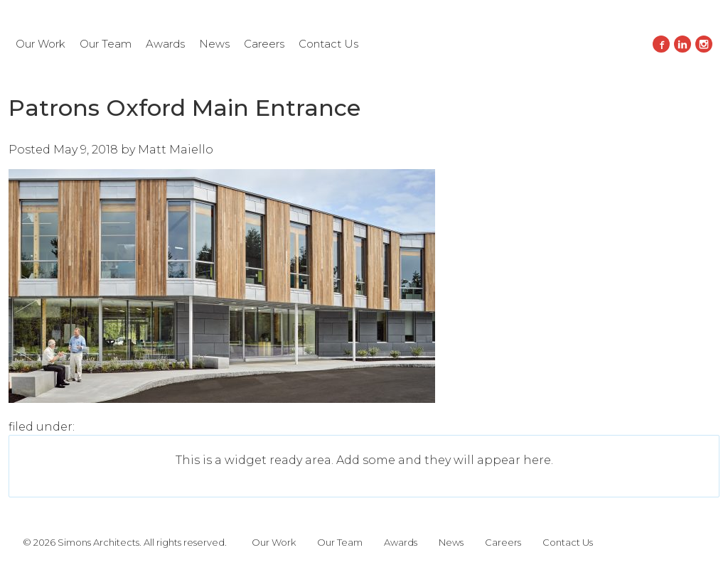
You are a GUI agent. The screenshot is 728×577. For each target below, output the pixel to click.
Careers (264, 44)
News (214, 44)
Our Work (41, 44)
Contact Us (328, 44)
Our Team (106, 44)
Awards (165, 44)
